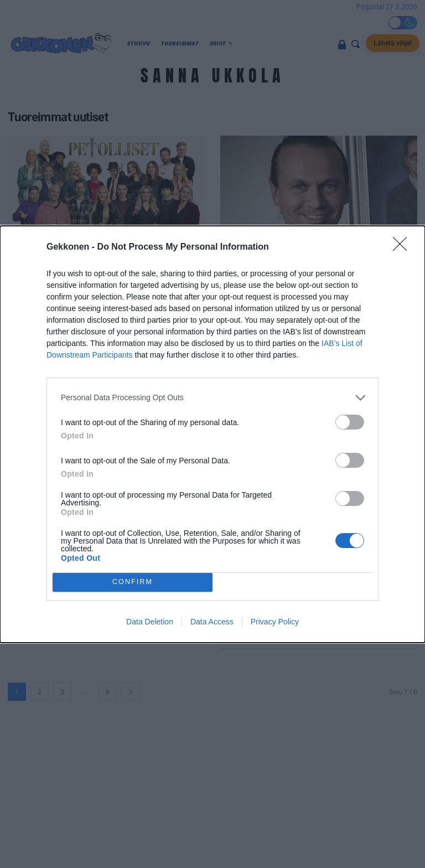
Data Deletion (150, 622)
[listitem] (212, 398)
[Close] (403, 247)
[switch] (350, 422)
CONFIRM (133, 582)
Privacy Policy (275, 622)
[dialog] (212, 434)
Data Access (212, 622)
